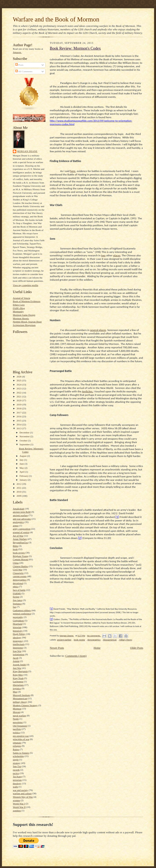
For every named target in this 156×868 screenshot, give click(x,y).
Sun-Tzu (17, 766)
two (103, 255)
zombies (17, 811)
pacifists (17, 729)
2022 (19, 393)
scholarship (18, 756)
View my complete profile (26, 285)
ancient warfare (20, 515)
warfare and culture (22, 793)
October (24, 441)
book (15, 549)
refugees (17, 746)
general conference (22, 614)
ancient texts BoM (22, 512)
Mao (15, 692)
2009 (19, 496)
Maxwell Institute (21, 695)
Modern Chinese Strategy (25, 705)
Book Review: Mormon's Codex (75, 48)
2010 (19, 492)
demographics (20, 580)
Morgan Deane (27, 151)
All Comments (24, 71)
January (24, 480)
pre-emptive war (21, 736)
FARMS (17, 593)
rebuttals (17, 743)
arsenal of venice (21, 532)
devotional (18, 583)
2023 (19, 388)
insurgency (18, 641)
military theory (20, 702)
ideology (17, 637)
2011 (19, 488)
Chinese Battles (20, 566)
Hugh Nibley (19, 634)
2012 (19, 484)
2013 (19, 428)
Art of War (18, 536)
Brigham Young (21, 556)
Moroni (17, 712)
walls (15, 787)
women (16, 800)
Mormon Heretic (21, 318)
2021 (19, 396)
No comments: (94, 636)
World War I (19, 804)
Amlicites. (88, 391)
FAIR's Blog (19, 308)
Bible (15, 546)
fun (14, 607)
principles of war (21, 739)
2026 (19, 377)
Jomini (16, 661)
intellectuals (19, 644)
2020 (19, 400)
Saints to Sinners (21, 753)
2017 (19, 413)
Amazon (17, 52)
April (22, 472)
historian (17, 627)
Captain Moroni (21, 559)
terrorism (17, 780)
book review (19, 553)
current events (20, 576)
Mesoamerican (20, 698)
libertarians (18, 685)
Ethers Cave (19, 305)
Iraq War (17, 651)
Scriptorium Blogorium (24, 325)
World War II (19, 807)
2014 (19, 424)
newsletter (18, 722)
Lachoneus (18, 681)
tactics (16, 773)
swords (16, 770)
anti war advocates (22, 519)
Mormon (17, 709)
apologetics (18, 522)
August (23, 456)
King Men (18, 675)
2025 (19, 380)
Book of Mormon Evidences (27, 301)
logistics (17, 688)
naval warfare (19, 716)
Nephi (16, 719)
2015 (19, 421)
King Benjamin (20, 671)
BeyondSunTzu (20, 542)
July (22, 460)
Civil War (17, 570)
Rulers (16, 749)
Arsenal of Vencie (22, 298)
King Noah (18, 678)
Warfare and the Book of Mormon (56, 19)
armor (16, 526)
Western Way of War (23, 797)
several (95, 330)
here (73, 171)
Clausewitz (18, 573)
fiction (16, 597)
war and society (20, 790)
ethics (16, 586)
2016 (19, 416)
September (25, 444)
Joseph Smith (19, 665)
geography (18, 617)
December (25, 432)
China (16, 563)
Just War (17, 668)
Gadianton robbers (22, 610)
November (25, 436)
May (22, 468)
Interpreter (18, 648)
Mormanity (18, 311)
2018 (19, 408)
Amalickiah (18, 509)
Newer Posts (57, 648)
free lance (18, 600)
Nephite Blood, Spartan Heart (27, 322)
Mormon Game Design (24, 315)
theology (17, 783)
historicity (18, 631)
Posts (19, 65)
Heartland (18, 624)
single (16, 760)
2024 (19, 385)
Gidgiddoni (18, 621)
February (24, 476)
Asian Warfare (20, 539)
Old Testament (20, 726)
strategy (17, 763)
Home (97, 648)
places (117, 255)
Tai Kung (17, 776)
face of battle (19, 590)
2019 (19, 405)
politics (16, 732)
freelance (17, 604)
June (22, 464)
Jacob (16, 658)
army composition (22, 529)
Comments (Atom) (76, 656)
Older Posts (137, 648)
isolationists (19, 654)
